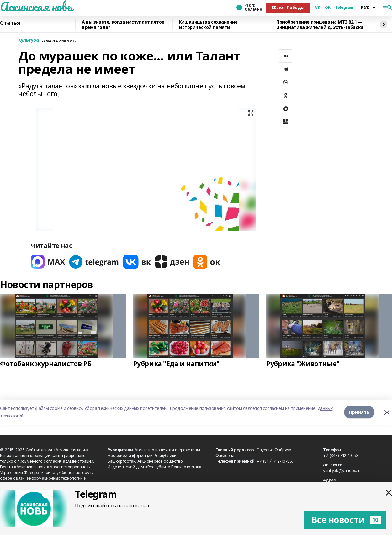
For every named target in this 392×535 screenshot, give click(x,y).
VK (318, 8)
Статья (10, 23)
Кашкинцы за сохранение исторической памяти (208, 25)
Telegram (344, 8)
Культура (29, 40)
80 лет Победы (288, 7)
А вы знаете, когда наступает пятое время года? (123, 25)
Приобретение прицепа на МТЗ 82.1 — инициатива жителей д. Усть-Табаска (320, 25)
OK (328, 8)
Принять (359, 412)
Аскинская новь (36, 7)
